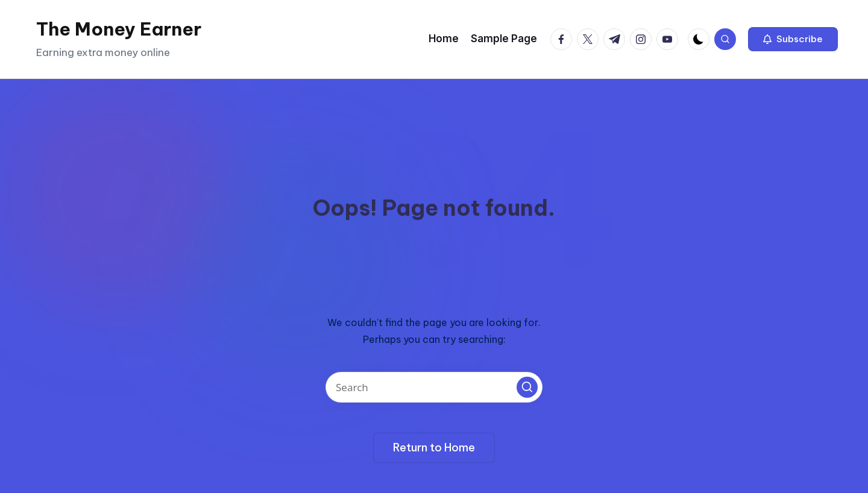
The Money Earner (119, 29)
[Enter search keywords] (434, 387)
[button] (793, 39)
